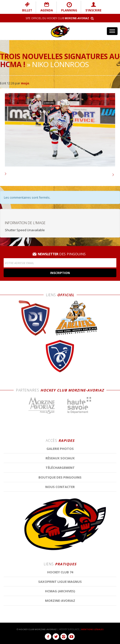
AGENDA (47, 7)
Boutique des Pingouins (60, 620)
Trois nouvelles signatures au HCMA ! (60, 60)
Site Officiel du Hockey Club (57, 18)
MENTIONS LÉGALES (92, 629)
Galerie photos (60, 591)
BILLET (27, 7)
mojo (25, 83)
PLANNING (69, 7)
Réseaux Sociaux (60, 601)
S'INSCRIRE (93, 7)
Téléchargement (60, 610)
